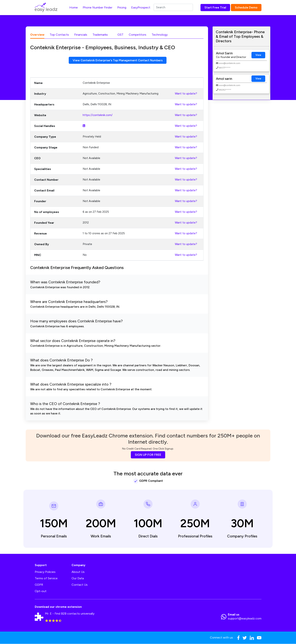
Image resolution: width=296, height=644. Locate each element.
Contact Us (80, 585)
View (258, 55)
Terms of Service (46, 578)
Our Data (78, 578)
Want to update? (186, 94)
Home (74, 7)
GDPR (39, 585)
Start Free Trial (215, 7)
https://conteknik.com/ (98, 115)
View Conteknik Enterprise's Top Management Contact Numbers (118, 60)
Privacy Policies (45, 572)
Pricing (122, 7)
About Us (78, 572)
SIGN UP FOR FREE (148, 455)
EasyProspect (141, 7)
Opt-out (41, 591)
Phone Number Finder (98, 7)
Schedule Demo (246, 7)
